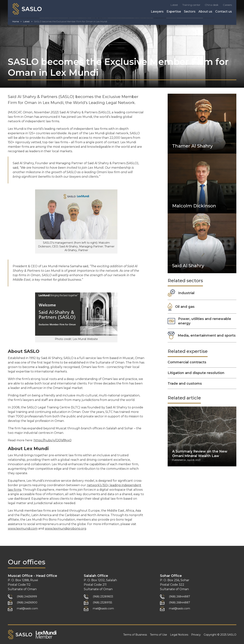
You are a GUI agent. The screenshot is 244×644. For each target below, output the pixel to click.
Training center (191, 5)
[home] (27, 9)
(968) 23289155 (102, 602)
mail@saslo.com (27, 608)
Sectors (190, 11)
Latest (174, 5)
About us (205, 11)
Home (16, 21)
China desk (212, 5)
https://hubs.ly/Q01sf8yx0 (53, 440)
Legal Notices (179, 635)
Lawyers (157, 11)
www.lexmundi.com (23, 529)
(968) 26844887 (179, 597)
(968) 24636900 (27, 602)
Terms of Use (158, 635)
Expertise (174, 11)
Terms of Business (135, 635)
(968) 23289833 (103, 597)
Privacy (196, 635)
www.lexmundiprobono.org (66, 529)
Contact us (224, 11)
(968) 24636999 (27, 597)
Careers (227, 5)
